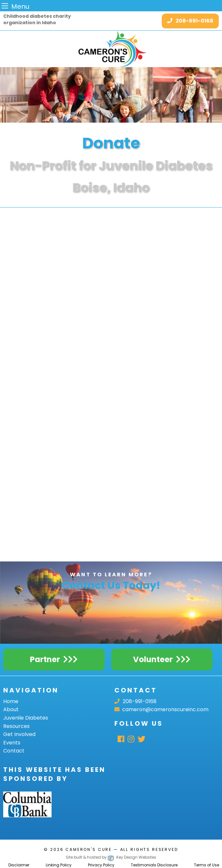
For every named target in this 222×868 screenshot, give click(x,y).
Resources (16, 726)
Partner (45, 659)
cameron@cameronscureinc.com (161, 709)
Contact (14, 751)
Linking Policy (59, 865)
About (11, 709)
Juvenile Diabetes (26, 718)
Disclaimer (19, 865)
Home (11, 701)
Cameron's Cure (89, 849)
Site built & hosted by (111, 857)
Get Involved (19, 734)
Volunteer (153, 659)
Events (12, 743)
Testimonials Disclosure (154, 865)
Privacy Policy (101, 865)
